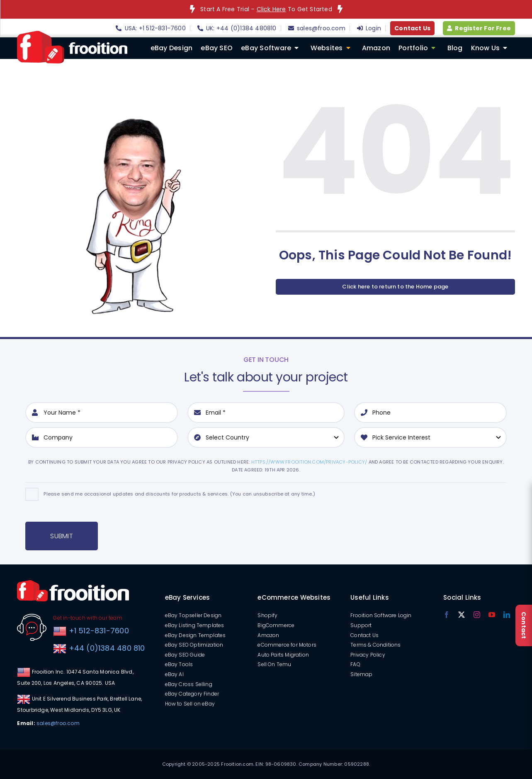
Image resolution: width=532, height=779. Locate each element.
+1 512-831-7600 (97, 631)
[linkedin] (507, 615)
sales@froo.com (58, 723)
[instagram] (477, 615)
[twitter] (462, 615)
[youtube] (492, 615)
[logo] (72, 34)
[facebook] (447, 615)
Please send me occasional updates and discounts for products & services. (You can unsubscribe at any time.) (179, 494)
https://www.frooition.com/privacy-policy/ (309, 462)
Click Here (271, 9)
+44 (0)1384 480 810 (107, 648)
